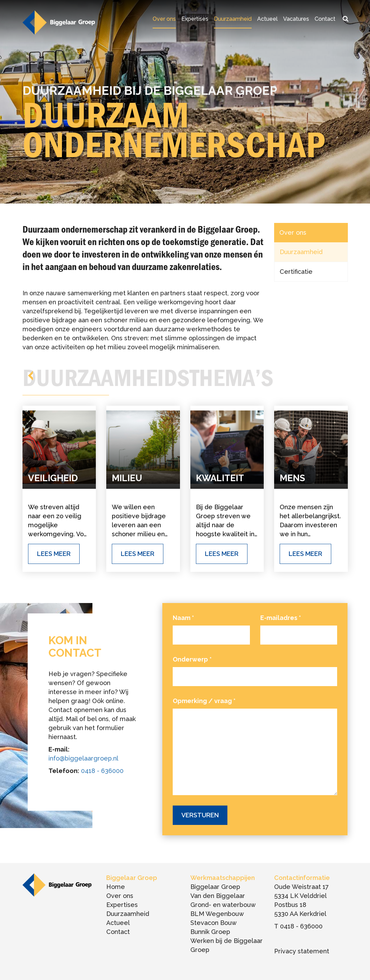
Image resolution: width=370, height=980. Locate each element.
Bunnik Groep (210, 932)
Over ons (164, 19)
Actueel (267, 19)
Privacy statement (302, 951)
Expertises (195, 19)
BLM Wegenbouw (217, 914)
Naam (183, 618)
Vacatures (296, 19)
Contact (325, 19)
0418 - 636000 (102, 771)
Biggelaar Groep (215, 887)
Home (116, 887)
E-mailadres (281, 618)
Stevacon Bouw (214, 923)
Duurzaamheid (233, 19)
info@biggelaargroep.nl (83, 758)
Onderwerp (192, 659)
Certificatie (296, 272)
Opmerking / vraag (204, 701)
